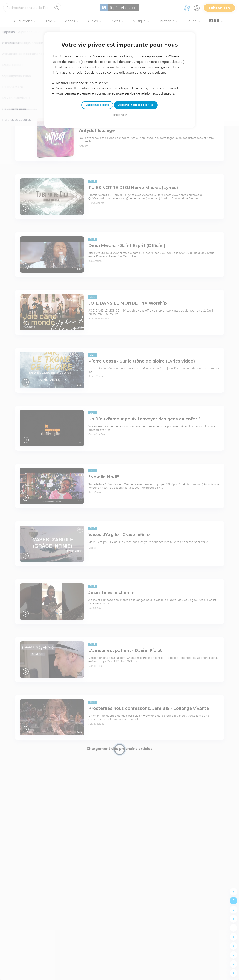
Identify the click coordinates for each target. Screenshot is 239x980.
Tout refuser (120, 115)
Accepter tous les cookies (136, 105)
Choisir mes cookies (97, 105)
